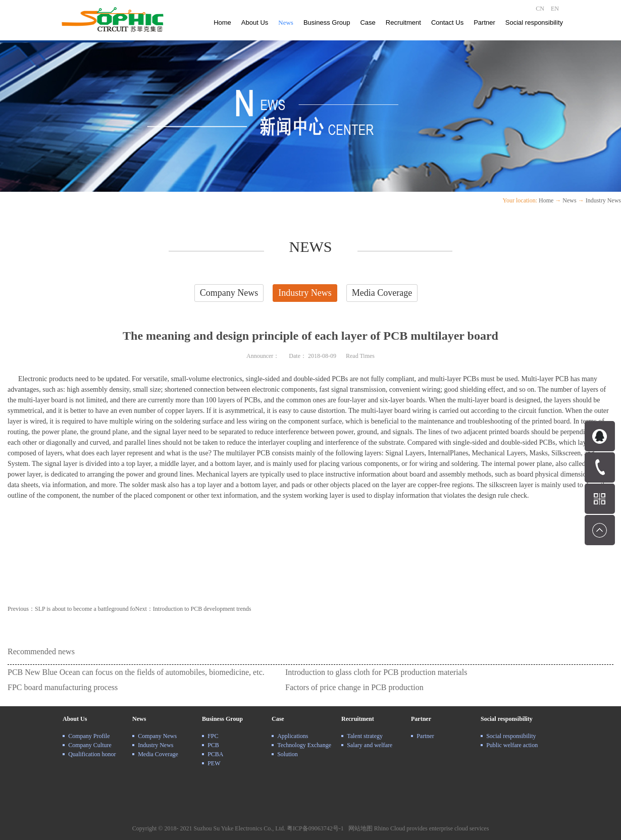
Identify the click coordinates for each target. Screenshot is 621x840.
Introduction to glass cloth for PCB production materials (376, 672)
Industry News (603, 200)
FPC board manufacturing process (63, 687)
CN (540, 9)
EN (555, 9)
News (569, 200)
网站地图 (359, 828)
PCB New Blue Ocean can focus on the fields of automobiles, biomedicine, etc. (136, 672)
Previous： (71, 609)
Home (222, 22)
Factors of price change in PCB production (354, 687)
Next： (193, 609)
